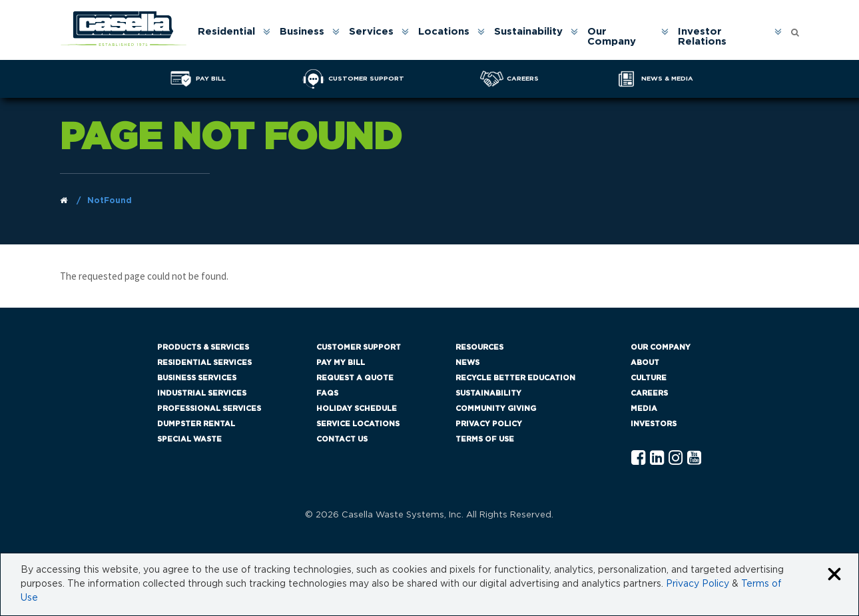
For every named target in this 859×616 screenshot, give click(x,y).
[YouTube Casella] (694, 459)
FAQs (327, 393)
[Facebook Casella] (638, 459)
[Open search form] (795, 29)
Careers (649, 393)
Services (371, 32)
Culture (649, 378)
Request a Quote (355, 378)
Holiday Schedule (357, 409)
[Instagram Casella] (676, 459)
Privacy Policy (489, 424)
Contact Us (342, 439)
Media (644, 409)
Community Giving (496, 409)
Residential (226, 32)
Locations (444, 32)
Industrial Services (202, 393)
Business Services (197, 378)
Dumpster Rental (196, 424)
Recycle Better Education (515, 378)
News (467, 363)
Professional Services (209, 409)
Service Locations (358, 424)
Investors (654, 424)
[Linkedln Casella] (657, 459)
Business (302, 32)
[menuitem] (233, 37)
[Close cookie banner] (834, 575)
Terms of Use (485, 439)
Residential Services (204, 363)
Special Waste (189, 439)
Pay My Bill (341, 363)
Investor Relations (702, 37)
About (645, 363)
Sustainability (528, 32)
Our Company (612, 37)
